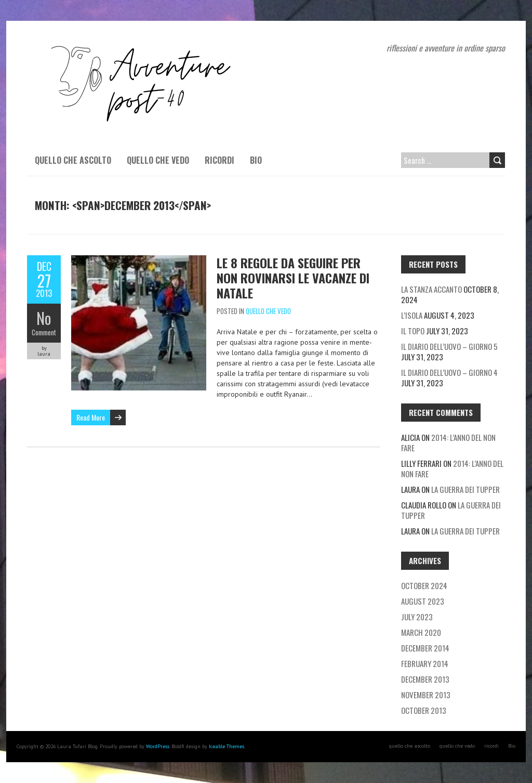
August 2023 (423, 601)
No (44, 318)
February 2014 (425, 663)
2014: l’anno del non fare (448, 442)
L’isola (412, 315)
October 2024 (424, 585)
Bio (256, 160)
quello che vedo (158, 160)
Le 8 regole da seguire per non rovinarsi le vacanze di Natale (293, 278)
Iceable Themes (227, 746)
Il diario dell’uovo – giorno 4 (449, 372)
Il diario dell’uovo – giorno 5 (449, 346)
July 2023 (417, 617)
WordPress (158, 746)
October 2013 (424, 710)
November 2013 (426, 695)
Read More (91, 417)
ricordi (220, 160)
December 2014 (425, 648)
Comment (44, 332)
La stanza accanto (431, 289)
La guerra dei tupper (465, 489)
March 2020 (421, 632)
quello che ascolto (73, 160)
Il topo (413, 331)
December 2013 (425, 679)
